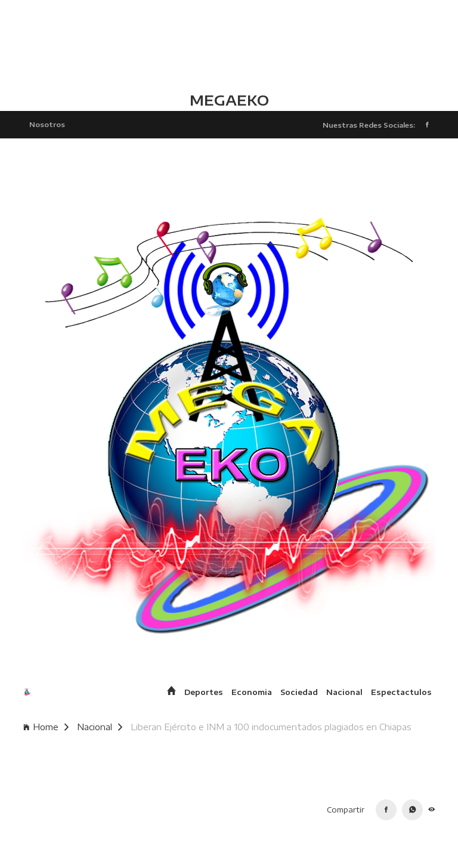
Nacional (344, 692)
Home (46, 727)
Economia (252, 692)
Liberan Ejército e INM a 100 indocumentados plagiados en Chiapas (271, 727)
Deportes (204, 692)
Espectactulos (401, 692)
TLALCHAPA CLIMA (229, 45)
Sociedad (299, 692)
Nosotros (47, 124)
